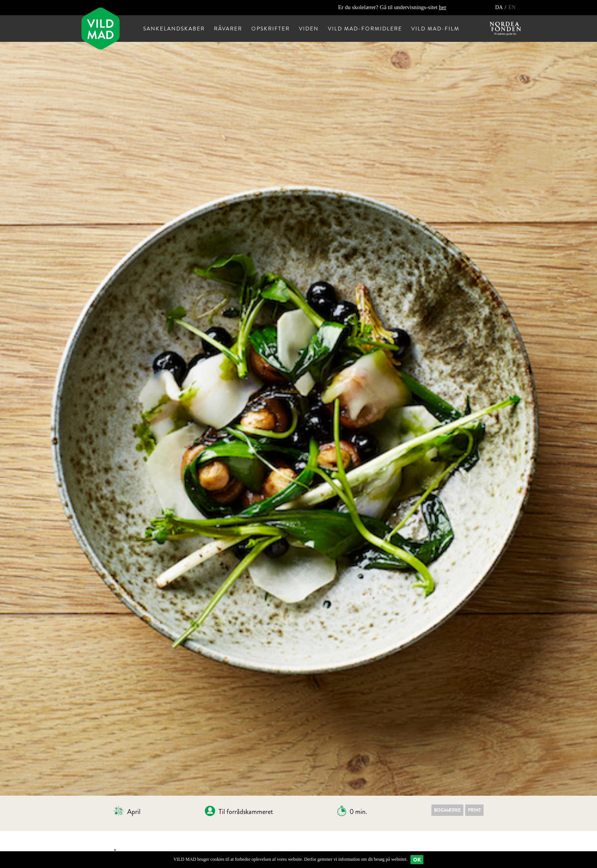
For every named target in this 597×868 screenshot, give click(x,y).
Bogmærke (447, 810)
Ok (417, 860)
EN (512, 7)
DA (499, 7)
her (443, 7)
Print (474, 810)
